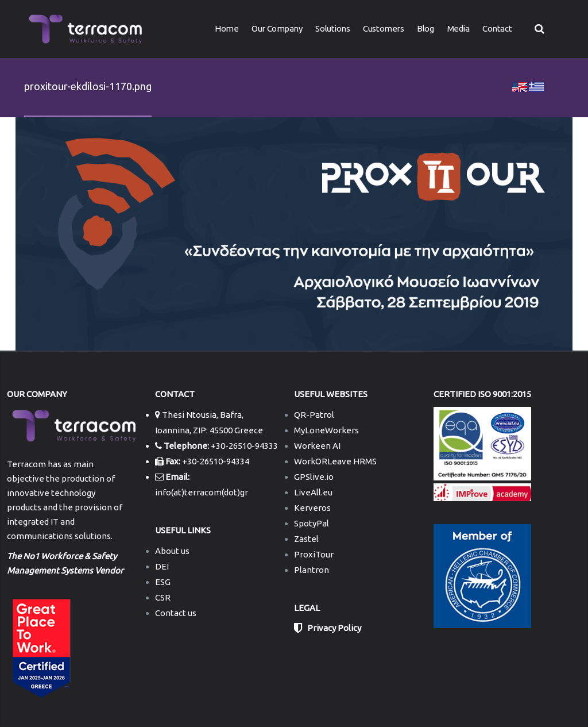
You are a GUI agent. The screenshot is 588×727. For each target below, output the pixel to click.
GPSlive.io (314, 477)
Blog (425, 28)
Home (227, 28)
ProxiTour (314, 554)
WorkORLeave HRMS (335, 461)
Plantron (312, 570)
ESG (163, 582)
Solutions (332, 28)
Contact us (176, 613)
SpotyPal (312, 523)
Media (459, 28)
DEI (162, 566)
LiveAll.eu (313, 492)
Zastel (306, 539)
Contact (497, 28)
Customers (383, 28)
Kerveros (312, 508)
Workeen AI (317, 446)
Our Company (277, 28)
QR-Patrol (314, 415)
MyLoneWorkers (326, 430)
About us (172, 551)
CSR (163, 597)
